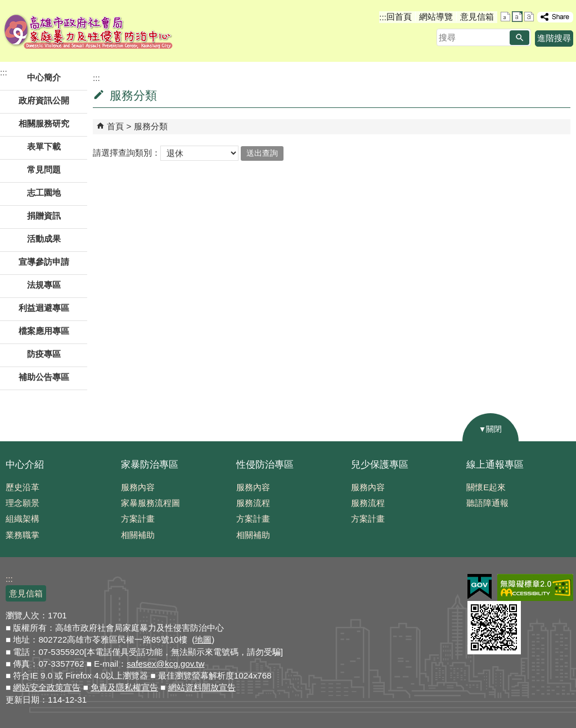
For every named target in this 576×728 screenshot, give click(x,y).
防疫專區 (44, 354)
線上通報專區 (495, 465)
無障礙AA (535, 587)
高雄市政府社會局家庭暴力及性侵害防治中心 (89, 31)
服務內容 (138, 487)
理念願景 (22, 503)
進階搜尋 (554, 38)
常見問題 (44, 169)
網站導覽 (436, 17)
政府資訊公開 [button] (44, 100)
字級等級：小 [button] (505, 17)
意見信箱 (477, 17)
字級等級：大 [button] (529, 17)
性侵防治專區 (265, 465)
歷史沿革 (22, 487)
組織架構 (22, 519)
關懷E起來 (486, 487)
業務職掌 (22, 535)
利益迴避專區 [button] (44, 308)
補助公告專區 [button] (44, 377)
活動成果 (44, 239)
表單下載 (44, 146)
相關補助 (138, 535)
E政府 (480, 587)
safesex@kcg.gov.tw (165, 664)
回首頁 (399, 17)
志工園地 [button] (44, 193)
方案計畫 (138, 519)
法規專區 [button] (44, 285)
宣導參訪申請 (44, 262)
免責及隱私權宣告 (124, 687)
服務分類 (151, 126)
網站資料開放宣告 (202, 687)
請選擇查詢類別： (127, 153)
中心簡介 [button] (44, 77)
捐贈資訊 (44, 216)
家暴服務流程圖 (150, 503)
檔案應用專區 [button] (44, 331)
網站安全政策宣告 (47, 687)
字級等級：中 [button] (517, 17)
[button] (519, 38)
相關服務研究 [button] (44, 123)
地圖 (203, 639)
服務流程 (253, 503)
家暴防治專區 (150, 465)
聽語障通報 (487, 503)
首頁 (115, 126)
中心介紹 (25, 465)
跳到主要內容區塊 (6, 6)
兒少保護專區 (380, 465)
